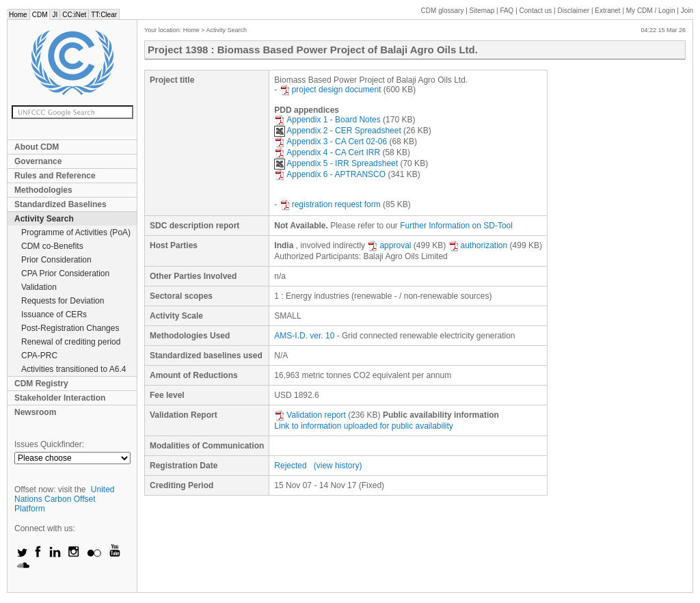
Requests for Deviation (63, 301)
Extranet (607, 11)
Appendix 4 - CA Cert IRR (327, 152)
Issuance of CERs (54, 314)
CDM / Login (651, 11)
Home (18, 15)
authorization (478, 245)
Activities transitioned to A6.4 (73, 369)
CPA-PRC (39, 356)
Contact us (536, 11)
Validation (39, 287)
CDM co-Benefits (52, 246)
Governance (38, 161)
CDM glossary (443, 11)
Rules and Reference (55, 176)
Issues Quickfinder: (49, 444)
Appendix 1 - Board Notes (327, 120)
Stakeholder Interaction (60, 398)
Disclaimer (574, 11)
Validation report (310, 415)
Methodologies (43, 190)
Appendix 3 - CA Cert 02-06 (331, 142)
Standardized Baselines (60, 204)
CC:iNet (74, 15)
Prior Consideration (56, 260)
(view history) (338, 466)
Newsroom (35, 412)
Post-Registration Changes (70, 328)
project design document (331, 90)
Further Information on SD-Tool (456, 226)
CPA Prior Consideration (65, 273)
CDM (40, 15)
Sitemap (482, 11)
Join (687, 11)
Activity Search (44, 219)
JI (55, 15)
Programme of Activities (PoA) (76, 232)
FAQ (507, 11)
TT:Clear (104, 15)
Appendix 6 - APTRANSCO (330, 174)
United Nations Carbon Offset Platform (65, 499)
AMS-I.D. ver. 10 (304, 336)
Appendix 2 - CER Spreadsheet (337, 131)
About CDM (37, 147)
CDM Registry (41, 384)
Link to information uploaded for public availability (364, 426)
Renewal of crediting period (71, 342)
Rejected (290, 466)
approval (389, 245)
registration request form (330, 204)
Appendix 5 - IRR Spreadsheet (336, 163)
